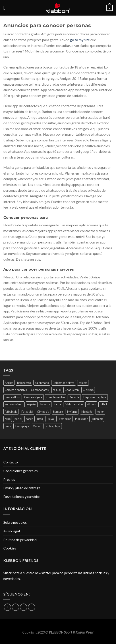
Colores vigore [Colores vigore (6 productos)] (33, 397)
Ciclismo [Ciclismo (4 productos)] (88, 390)
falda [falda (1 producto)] (58, 404)
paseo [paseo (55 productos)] (29, 419)
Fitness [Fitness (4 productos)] (91, 404)
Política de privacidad (20, 540)
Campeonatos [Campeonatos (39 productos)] (40, 390)
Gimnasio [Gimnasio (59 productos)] (43, 412)
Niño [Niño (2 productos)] (8, 419)
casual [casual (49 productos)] (57, 390)
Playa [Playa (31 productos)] (50, 419)
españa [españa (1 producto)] (32, 404)
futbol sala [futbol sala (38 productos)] (11, 412)
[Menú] (6, 8)
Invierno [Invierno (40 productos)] (72, 412)
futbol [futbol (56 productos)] (103, 404)
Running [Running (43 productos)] (97, 419)
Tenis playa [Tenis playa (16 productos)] (22, 426)
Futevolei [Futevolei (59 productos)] (27, 412)
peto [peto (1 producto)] (40, 419)
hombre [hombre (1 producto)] (58, 412)
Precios (9, 479)
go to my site (80, 40)
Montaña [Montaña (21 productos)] (87, 412)
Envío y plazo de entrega (22, 488)
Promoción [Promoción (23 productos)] (64, 419)
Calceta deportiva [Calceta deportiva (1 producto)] (16, 390)
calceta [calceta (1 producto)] (83, 383)
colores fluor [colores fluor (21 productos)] (12, 397)
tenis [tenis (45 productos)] (8, 426)
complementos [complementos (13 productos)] (56, 397)
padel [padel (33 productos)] (18, 419)
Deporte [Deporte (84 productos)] (74, 397)
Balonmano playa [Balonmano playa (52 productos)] (64, 383)
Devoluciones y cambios (22, 496)
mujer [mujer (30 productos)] (100, 412)
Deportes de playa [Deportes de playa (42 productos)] (95, 397)
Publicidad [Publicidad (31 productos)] (82, 419)
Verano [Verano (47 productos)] (38, 426)
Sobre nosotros (15, 522)
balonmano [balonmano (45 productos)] (42, 383)
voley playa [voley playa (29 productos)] (53, 426)
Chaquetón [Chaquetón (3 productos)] (72, 390)
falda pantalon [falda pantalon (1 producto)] (74, 404)
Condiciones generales (21, 471)
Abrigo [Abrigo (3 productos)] (9, 383)
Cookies (10, 548)
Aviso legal (12, 531)
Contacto (11, 462)
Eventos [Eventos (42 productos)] (45, 404)
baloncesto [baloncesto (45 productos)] (24, 383)
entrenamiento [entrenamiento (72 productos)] (14, 404)
